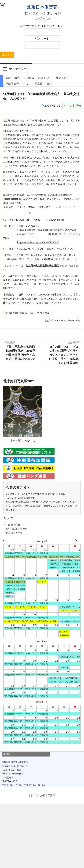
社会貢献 (61, 78)
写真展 (39, 84)
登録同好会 (12, 84)
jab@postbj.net (13, 199)
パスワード (42, 39)
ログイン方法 (32, 494)
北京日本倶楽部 (42, 7)
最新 (8, 78)
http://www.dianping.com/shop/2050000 (38, 242)
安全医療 (29, 78)
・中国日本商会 (12, 525)
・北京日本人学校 (13, 533)
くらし (27, 84)
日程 (49, 84)
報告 (17, 78)
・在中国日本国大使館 (15, 529)
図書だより (45, 78)
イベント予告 (72, 106)
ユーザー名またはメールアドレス (42, 26)
